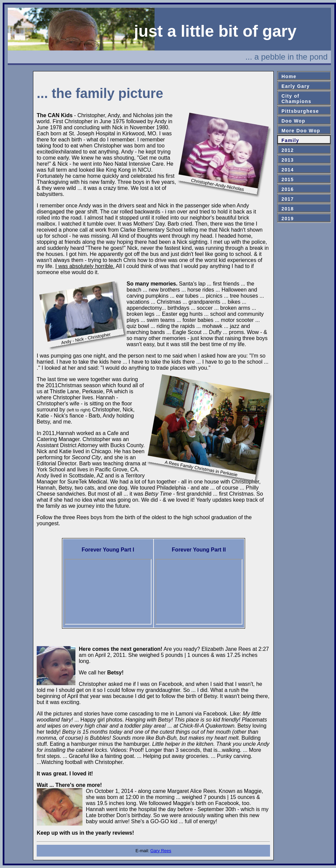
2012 (288, 150)
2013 (288, 160)
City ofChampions (296, 99)
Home (289, 76)
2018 (288, 209)
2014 (288, 170)
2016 (288, 189)
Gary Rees (161, 851)
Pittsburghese (300, 111)
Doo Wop (293, 121)
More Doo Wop (301, 131)
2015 (288, 179)
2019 (288, 219)
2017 (288, 199)
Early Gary (296, 86)
